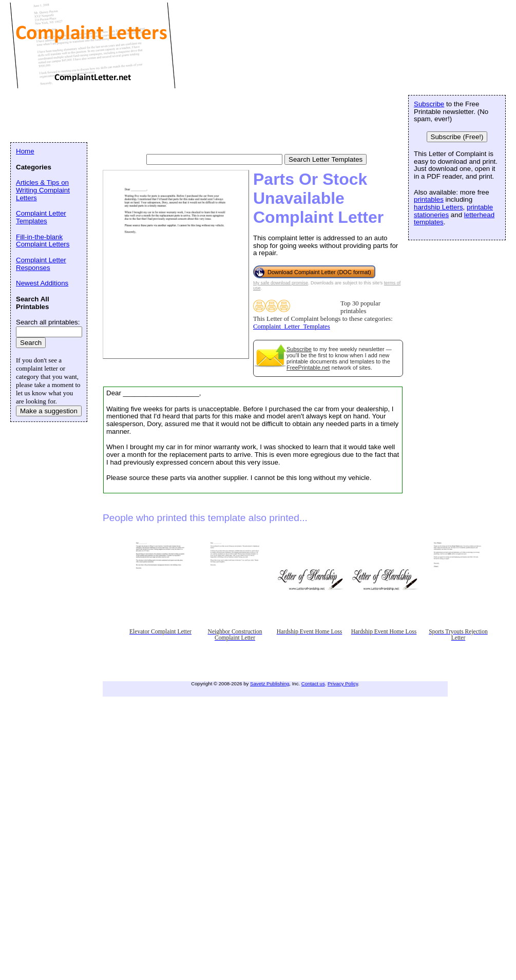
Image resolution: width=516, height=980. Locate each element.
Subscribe (299, 349)
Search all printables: (48, 322)
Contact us (313, 684)
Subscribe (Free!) (457, 137)
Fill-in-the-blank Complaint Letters (43, 241)
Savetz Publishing (270, 684)
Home (25, 151)
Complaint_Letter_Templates (292, 326)
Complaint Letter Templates (41, 217)
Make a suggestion (49, 411)
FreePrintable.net (308, 368)
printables (429, 199)
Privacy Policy (343, 684)
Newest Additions (42, 283)
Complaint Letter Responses (41, 264)
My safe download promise (281, 283)
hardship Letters (438, 207)
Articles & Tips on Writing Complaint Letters (43, 190)
